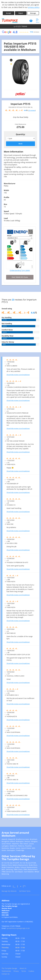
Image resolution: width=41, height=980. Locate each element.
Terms (24, 971)
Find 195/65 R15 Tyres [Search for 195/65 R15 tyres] (20, 277)
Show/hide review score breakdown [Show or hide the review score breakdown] (18, 375)
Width (6, 190)
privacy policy (34, 7)
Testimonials (6, 971)
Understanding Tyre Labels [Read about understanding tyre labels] (20, 270)
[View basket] (31, 21)
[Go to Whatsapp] (24, 886)
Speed (6, 211)
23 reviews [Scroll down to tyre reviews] (32, 110)
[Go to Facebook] (14, 886)
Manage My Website (9, 891)
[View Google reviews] (20, 32)
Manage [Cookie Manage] (33, 13)
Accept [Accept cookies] (9, 13)
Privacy (16, 971)
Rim (5, 204)
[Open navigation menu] (38, 21)
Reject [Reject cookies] (21, 13)
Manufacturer (10, 183)
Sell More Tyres (25, 891)
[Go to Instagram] (19, 886)
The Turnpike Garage (9, 968)
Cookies (31, 971)
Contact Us (6, 974)
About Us (23, 968)
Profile (7, 197)
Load (6, 218)
